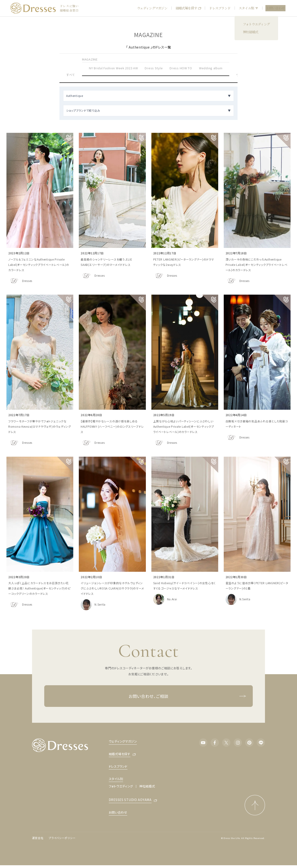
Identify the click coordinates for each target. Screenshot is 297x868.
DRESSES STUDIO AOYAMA (130, 800)
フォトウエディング (121, 786)
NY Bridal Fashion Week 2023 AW (113, 68)
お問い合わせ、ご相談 (187, 696)
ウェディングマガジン (152, 8)
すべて (71, 75)
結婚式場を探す (188, 8)
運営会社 (38, 838)
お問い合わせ (276, 8)
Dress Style (154, 68)
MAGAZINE (90, 59)
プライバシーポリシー (62, 838)
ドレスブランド (220, 8)
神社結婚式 (147, 786)
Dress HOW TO (181, 68)
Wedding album (211, 68)
